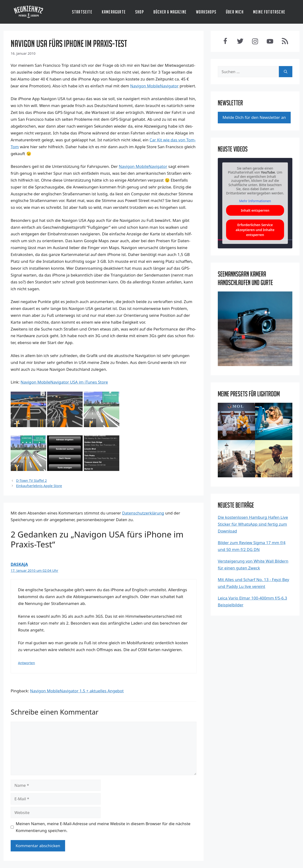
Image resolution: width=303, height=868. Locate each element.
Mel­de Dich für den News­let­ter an (254, 117)
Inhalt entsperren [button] (255, 210)
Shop (140, 12)
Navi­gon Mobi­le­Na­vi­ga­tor (154, 86)
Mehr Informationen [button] (255, 201)
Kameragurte (114, 12)
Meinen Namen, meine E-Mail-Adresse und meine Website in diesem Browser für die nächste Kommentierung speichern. (103, 827)
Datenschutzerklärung (143, 513)
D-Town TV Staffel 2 (31, 481)
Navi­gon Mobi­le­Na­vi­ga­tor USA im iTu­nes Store (64, 382)
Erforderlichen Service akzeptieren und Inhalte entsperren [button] (255, 230)
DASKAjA (19, 564)
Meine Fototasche (269, 12)
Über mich (235, 12)
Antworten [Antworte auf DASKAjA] (27, 663)
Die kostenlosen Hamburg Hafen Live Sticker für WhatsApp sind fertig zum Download (253, 524)
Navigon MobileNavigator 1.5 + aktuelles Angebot (77, 691)
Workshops (206, 12)
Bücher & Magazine (170, 12)
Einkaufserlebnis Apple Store (39, 486)
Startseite (82, 12)
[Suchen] (286, 72)
